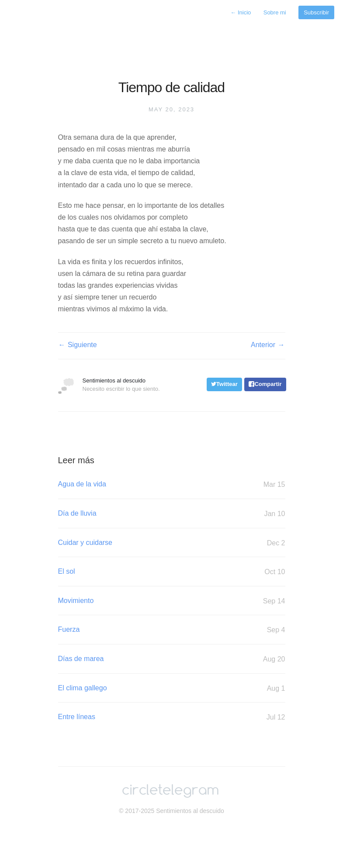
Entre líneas (172, 717)
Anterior (268, 345)
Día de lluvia (172, 514)
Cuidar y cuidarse (172, 543)
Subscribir (316, 12)
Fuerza (172, 630)
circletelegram (170, 791)
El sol (172, 572)
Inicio (241, 12)
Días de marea (172, 659)
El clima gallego (172, 688)
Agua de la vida (172, 484)
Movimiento (172, 601)
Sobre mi (275, 12)
